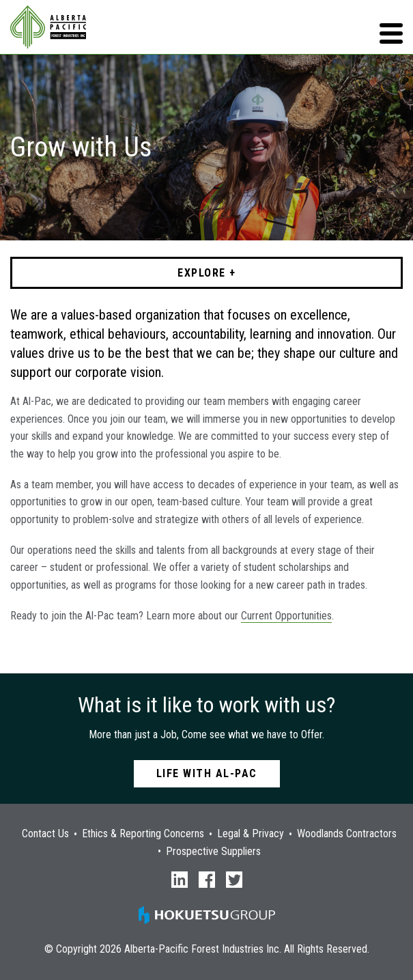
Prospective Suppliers (213, 852)
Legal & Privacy (251, 834)
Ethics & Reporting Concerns (143, 834)
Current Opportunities (286, 616)
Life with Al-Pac (207, 773)
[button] (391, 33)
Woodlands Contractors (347, 834)
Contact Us (45, 834)
